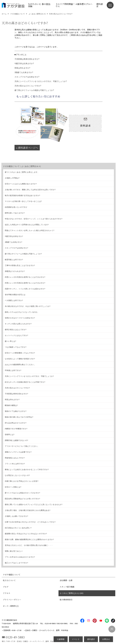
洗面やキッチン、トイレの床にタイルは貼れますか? (25, 289)
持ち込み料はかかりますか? (16, 423)
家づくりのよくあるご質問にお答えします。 (22, 172)
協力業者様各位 (66, 600)
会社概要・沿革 (66, 580)
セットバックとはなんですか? (16, 335)
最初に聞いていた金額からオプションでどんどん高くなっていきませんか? (34, 504)
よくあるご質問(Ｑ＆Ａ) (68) (72, 593)
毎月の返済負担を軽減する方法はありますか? (22, 195)
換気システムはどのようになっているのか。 (22, 312)
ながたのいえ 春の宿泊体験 (39, 5)
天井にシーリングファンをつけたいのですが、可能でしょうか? (41, 81)
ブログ (6, 587)
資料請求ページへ (28, 148)
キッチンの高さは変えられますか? (18, 324)
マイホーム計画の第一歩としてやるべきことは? (23, 201)
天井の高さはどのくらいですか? (28, 86)
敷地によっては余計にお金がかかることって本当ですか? (27, 469)
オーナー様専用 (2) (11, 606)
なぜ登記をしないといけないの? (17, 475)
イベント (76, 639)
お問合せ (106, 639)
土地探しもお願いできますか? (16, 516)
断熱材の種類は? (11, 405)
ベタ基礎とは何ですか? (14, 300)
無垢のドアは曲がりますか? (16, 411)
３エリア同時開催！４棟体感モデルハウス (74, 5)
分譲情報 (61, 639)
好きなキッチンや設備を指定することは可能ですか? (25, 382)
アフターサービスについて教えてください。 (22, 446)
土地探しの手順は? (12, 178)
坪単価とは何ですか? (13, 370)
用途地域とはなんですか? (15, 458)
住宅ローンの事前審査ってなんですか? (20, 353)
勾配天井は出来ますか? (24, 64)
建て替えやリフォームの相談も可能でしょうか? (34, 90)
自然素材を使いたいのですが (16, 207)
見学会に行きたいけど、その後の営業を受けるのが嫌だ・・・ (29, 545)
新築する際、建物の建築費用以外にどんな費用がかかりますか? (29, 539)
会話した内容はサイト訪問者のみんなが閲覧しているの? (27, 225)
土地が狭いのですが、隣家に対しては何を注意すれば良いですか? (30, 190)
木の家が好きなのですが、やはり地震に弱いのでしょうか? (28, 306)
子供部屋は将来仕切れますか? (27, 59)
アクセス (7, 593)
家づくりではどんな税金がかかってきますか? (22, 493)
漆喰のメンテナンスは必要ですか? (18, 452)
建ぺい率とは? (10, 341)
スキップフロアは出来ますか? (27, 77)
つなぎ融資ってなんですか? (16, 347)
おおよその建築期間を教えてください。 (20, 365)
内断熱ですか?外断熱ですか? (16, 429)
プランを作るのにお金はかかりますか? (20, 557)
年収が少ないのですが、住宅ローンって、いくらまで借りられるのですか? (34, 219)
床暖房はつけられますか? (15, 271)
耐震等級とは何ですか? (14, 260)
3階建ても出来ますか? (24, 72)
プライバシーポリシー (12, 600)
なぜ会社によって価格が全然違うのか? (20, 359)
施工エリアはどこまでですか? (16, 563)
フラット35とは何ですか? (15, 464)
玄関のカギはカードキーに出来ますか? (20, 318)
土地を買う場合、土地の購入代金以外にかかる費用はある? (28, 510)
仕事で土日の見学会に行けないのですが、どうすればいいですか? (30, 522)
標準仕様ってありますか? (15, 213)
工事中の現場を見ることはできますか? (20, 265)
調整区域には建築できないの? (16, 440)
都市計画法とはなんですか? (16, 330)
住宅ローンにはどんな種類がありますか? (21, 184)
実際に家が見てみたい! (14, 551)
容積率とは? (10, 434)
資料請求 (99, 5)
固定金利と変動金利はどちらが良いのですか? (22, 499)
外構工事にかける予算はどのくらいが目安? (22, 481)
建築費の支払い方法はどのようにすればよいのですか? (26, 534)
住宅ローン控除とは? (13, 487)
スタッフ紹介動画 (67, 587)
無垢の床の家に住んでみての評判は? (19, 417)
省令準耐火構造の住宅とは (15, 295)
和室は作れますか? (22, 68)
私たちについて (9, 580)
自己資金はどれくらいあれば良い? (18, 528)
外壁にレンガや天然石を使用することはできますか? (25, 277)
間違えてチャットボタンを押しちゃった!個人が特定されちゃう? (30, 230)
